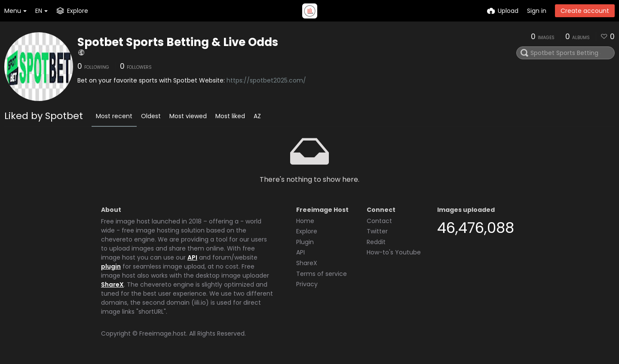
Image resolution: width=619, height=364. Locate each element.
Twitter (377, 231)
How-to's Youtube (394, 252)
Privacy (307, 284)
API (192, 257)
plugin (111, 266)
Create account (585, 11)
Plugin (305, 242)
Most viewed (188, 116)
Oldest (151, 116)
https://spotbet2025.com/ (266, 80)
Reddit (376, 242)
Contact (379, 221)
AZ (257, 116)
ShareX (112, 284)
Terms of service (322, 274)
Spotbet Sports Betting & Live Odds (178, 42)
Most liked (230, 116)
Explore (307, 231)
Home (305, 221)
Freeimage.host (163, 333)
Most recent (114, 116)
